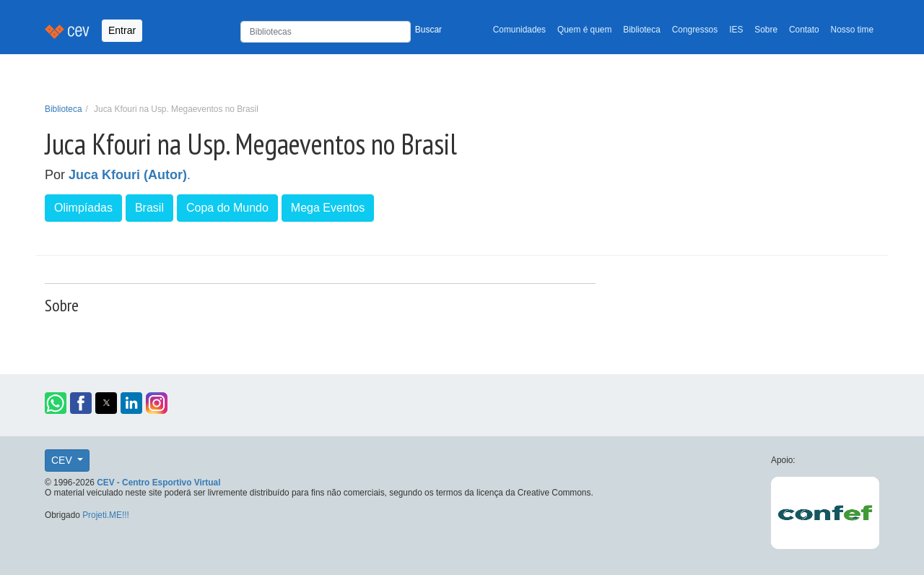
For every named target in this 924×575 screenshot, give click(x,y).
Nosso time (852, 30)
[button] (56, 403)
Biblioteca (642, 30)
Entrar (122, 30)
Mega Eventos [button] (328, 208)
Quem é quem (584, 30)
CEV (63, 460)
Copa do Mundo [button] (227, 208)
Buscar (428, 30)
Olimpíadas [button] (83, 208)
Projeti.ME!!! (106, 515)
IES (736, 30)
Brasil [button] (149, 208)
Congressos (695, 30)
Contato (804, 30)
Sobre (766, 30)
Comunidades (519, 30)
